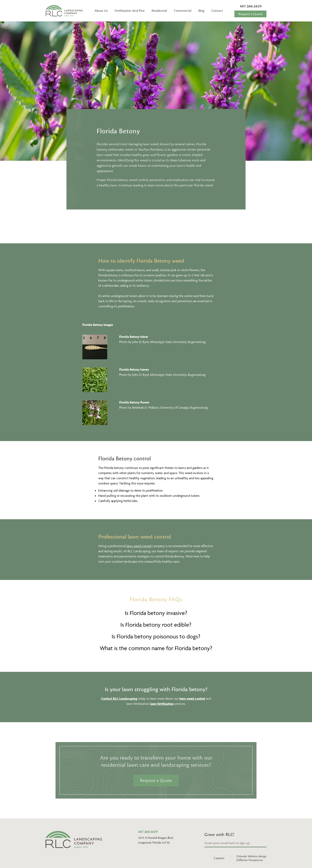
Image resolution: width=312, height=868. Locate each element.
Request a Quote (251, 14)
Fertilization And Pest (130, 11)
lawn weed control (139, 546)
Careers (219, 858)
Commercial (183, 11)
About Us (101, 11)
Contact (217, 11)
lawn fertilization (162, 704)
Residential (159, 11)
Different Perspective (250, 860)
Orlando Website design (251, 856)
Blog (201, 11)
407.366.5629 (251, 6)
